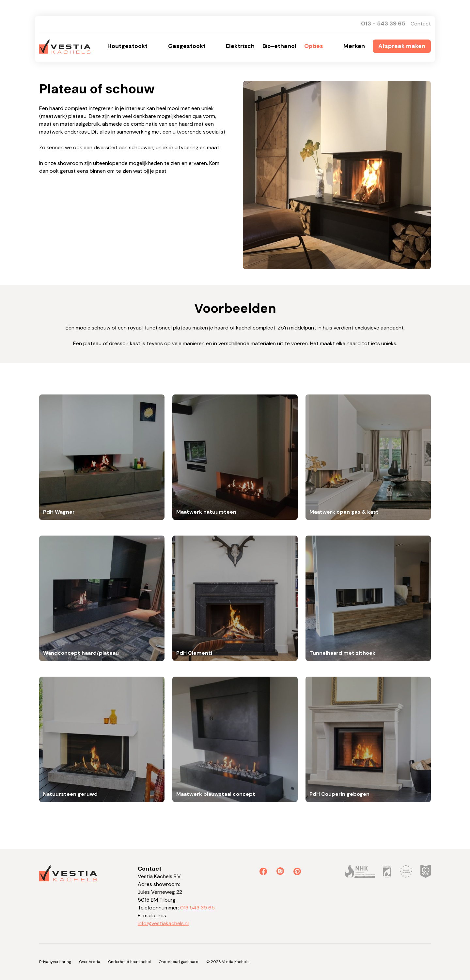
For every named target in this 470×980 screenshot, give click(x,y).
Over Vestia (90, 962)
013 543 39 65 (197, 908)
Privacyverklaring (55, 962)
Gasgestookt (187, 46)
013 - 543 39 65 (383, 24)
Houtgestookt (127, 46)
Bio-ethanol (279, 46)
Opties (314, 46)
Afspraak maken (402, 46)
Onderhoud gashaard (179, 962)
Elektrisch (240, 46)
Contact (421, 24)
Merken (354, 46)
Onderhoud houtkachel (129, 962)
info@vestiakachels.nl (163, 923)
